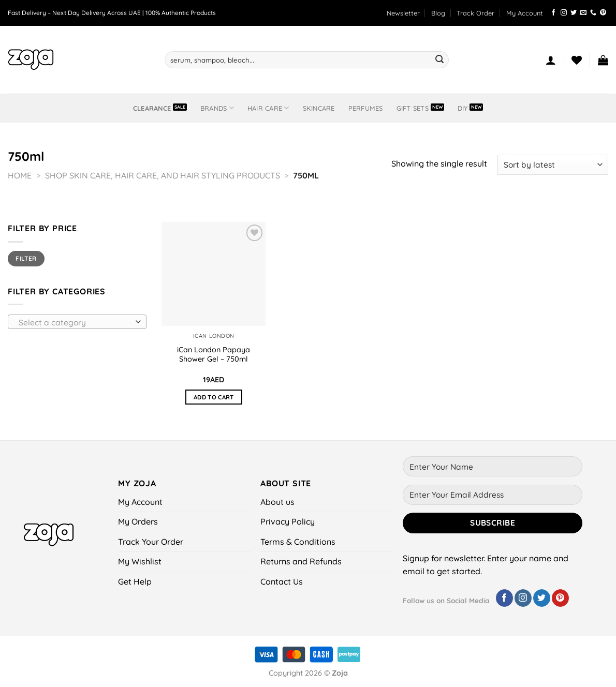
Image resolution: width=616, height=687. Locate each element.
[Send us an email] (583, 13)
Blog (438, 13)
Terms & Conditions (298, 542)
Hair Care (268, 108)
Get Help (135, 581)
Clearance (152, 108)
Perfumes (366, 108)
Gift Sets (413, 108)
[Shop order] (553, 165)
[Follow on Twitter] (574, 13)
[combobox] (77, 322)
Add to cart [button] (214, 397)
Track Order (475, 13)
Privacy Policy (288, 521)
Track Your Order (151, 542)
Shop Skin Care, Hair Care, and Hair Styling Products (163, 175)
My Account (525, 13)
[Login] (551, 60)
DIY (463, 108)
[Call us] (593, 13)
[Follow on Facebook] (553, 13)
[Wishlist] (577, 60)
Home (20, 175)
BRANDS (217, 108)
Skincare (319, 108)
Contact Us (282, 581)
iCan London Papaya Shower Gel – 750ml (214, 355)
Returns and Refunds (301, 561)
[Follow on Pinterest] (603, 13)
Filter (26, 258)
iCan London (214, 336)
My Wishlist (140, 561)
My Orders (138, 521)
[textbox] (75, 322)
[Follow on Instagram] (564, 13)
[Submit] (439, 60)
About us (277, 502)
